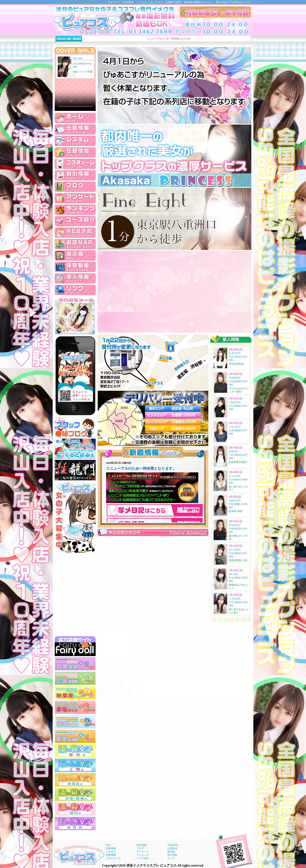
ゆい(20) (77, 58)
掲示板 (171, 852)
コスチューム (113, 858)
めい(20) (233, 574)
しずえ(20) (235, 599)
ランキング (143, 855)
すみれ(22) (235, 378)
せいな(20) (235, 549)
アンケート (143, 852)
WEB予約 (173, 845)
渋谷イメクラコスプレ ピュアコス (151, 865)
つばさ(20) (235, 402)
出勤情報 (111, 848)
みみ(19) (233, 451)
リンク (171, 858)
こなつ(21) (235, 427)
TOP (108, 845)
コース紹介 (143, 858)
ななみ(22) (235, 525)
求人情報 (172, 855)
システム (111, 852)
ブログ (140, 848)
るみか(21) (235, 500)
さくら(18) (235, 476)
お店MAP (172, 848)
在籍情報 (111, 855)
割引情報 (142, 845)
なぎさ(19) (235, 353)
